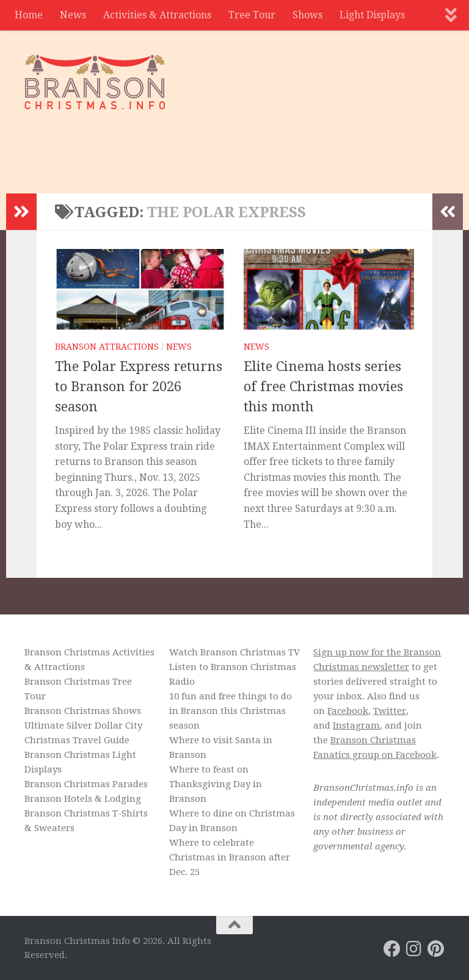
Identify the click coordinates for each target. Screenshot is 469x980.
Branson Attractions (107, 347)
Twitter (390, 711)
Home (29, 15)
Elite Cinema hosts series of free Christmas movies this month (323, 387)
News (73, 15)
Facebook (348, 711)
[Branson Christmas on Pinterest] (436, 949)
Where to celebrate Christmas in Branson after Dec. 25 (230, 857)
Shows (307, 15)
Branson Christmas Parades (86, 784)
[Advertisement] (222, 143)
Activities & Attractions (157, 15)
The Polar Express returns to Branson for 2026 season (139, 387)
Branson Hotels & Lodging (83, 799)
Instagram (356, 726)
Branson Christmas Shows (83, 711)
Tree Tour (252, 15)
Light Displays (372, 15)
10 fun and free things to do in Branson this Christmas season (231, 711)
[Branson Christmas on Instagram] (414, 949)
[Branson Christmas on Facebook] (392, 949)
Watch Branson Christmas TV (234, 652)
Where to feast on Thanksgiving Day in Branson (216, 784)
